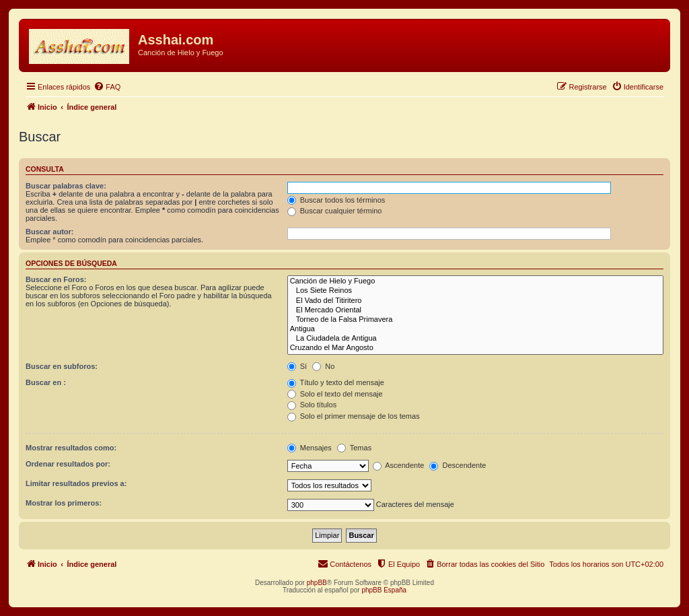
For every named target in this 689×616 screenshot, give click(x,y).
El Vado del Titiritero (475, 301)
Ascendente (399, 465)
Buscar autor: (50, 232)
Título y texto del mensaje (336, 382)
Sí (297, 366)
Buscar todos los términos (336, 200)
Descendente (458, 465)
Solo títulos (312, 405)
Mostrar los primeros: (64, 503)
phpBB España (384, 590)
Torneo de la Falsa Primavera (475, 320)
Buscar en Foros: (56, 279)
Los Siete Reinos (475, 291)
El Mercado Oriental (475, 310)
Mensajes (310, 448)
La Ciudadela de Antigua (475, 339)
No (323, 366)
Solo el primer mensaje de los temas (354, 416)
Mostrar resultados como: (71, 448)
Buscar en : (46, 382)
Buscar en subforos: (62, 366)
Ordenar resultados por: (68, 464)
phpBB (317, 583)
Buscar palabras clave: (66, 186)
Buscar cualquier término (335, 211)
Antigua (475, 329)
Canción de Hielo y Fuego (475, 281)
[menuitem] (107, 87)
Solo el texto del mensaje (335, 394)
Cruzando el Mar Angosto (475, 348)
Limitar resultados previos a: (76, 483)
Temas (354, 448)
